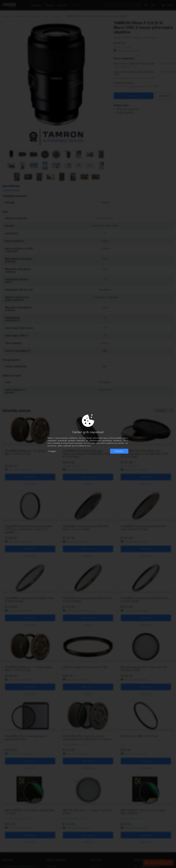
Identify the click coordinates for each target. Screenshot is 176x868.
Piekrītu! (119, 451)
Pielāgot (52, 451)
